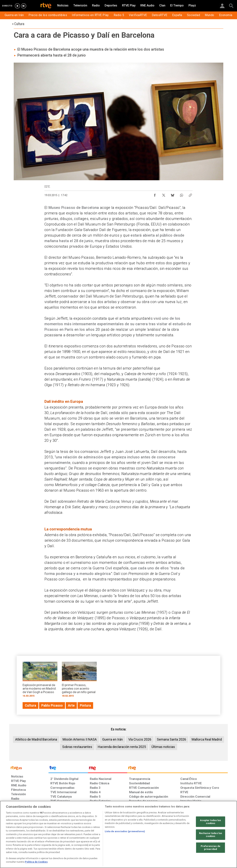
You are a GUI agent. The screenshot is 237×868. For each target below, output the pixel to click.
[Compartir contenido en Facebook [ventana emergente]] (155, 194)
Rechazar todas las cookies (211, 835)
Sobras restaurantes (77, 747)
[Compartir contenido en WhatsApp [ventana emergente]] (181, 194)
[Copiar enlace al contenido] (190, 194)
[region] (118, 834)
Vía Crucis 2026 (140, 739)
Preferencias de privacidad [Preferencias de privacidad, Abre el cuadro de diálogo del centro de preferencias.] (211, 848)
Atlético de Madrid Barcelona (36, 739)
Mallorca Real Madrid (207, 739)
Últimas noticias (163, 747)
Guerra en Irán (112, 739)
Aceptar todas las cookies (210, 822)
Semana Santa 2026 (171, 739)
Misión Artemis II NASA (80, 739)
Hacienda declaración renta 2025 (122, 747)
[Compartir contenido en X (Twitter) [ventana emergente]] (164, 194)
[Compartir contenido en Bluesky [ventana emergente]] (173, 194)
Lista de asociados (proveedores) (125, 831)
